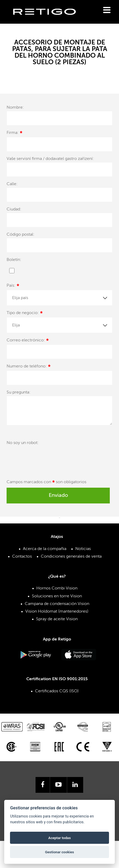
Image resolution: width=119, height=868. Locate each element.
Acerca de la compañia (45, 549)
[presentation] (47, 459)
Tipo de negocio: (25, 314)
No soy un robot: (23, 443)
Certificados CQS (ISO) (57, 691)
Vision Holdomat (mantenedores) (57, 612)
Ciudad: (14, 209)
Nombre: (15, 108)
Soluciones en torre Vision (57, 596)
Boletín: (14, 260)
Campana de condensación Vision (57, 604)
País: (13, 286)
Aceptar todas (59, 838)
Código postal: (21, 235)
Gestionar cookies (60, 852)
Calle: (12, 184)
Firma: (14, 133)
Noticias (83, 549)
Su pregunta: (19, 392)
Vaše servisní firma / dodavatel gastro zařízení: (50, 159)
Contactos (22, 557)
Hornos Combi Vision (57, 588)
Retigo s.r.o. (49, 20)
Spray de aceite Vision (57, 619)
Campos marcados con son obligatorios (46, 483)
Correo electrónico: (28, 341)
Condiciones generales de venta (71, 557)
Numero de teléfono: (29, 367)
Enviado (58, 496)
